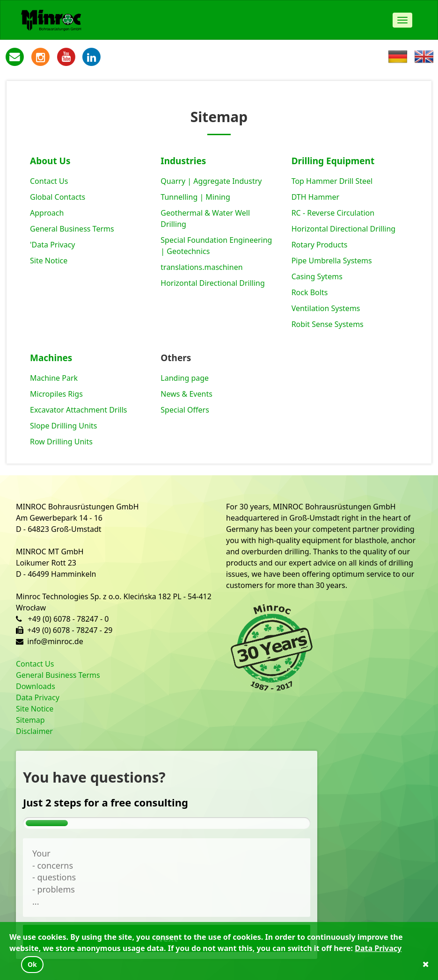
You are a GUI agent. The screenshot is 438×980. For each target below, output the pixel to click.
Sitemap (30, 720)
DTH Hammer (316, 197)
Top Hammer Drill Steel (332, 181)
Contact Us (49, 181)
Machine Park (54, 378)
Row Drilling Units (61, 442)
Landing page (185, 378)
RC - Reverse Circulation (333, 213)
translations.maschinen (201, 267)
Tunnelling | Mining (195, 197)
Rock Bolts (310, 292)
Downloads (36, 686)
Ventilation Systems (326, 308)
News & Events (186, 394)
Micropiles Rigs (56, 394)
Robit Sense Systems (328, 324)
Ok (32, 964)
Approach (47, 213)
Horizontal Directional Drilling (212, 283)
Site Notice (49, 261)
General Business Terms (72, 229)
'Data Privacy (53, 245)
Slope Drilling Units (63, 426)
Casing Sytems (317, 276)
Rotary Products (320, 245)
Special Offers (185, 410)
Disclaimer (34, 731)
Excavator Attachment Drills (79, 410)
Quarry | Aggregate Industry (211, 181)
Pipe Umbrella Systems (332, 261)
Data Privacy (38, 697)
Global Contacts (58, 197)
